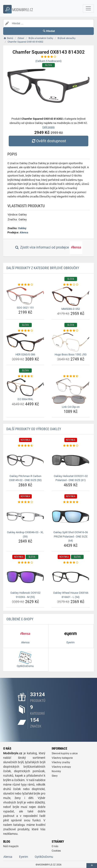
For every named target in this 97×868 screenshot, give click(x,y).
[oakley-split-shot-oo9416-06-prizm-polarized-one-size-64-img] (71, 517)
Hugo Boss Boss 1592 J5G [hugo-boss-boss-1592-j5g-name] (71, 354)
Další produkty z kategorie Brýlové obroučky (43, 268)
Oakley (22, 228)
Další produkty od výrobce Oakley (34, 429)
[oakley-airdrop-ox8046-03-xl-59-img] (25, 517)
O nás (55, 846)
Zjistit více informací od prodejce (48, 248)
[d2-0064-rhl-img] (25, 387)
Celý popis (48, 127)
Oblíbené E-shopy (20, 619)
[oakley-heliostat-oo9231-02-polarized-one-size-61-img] (71, 460)
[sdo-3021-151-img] (25, 296)
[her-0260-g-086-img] (25, 342)
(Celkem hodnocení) (48, 61)
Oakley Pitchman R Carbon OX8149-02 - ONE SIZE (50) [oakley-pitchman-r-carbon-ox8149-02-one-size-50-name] (25, 478)
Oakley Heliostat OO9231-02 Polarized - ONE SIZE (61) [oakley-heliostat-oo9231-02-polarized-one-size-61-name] (71, 478)
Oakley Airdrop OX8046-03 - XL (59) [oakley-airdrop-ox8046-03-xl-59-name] (25, 534)
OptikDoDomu (44, 857)
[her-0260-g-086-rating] (25, 331)
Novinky (56, 771)
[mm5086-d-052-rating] (71, 285)
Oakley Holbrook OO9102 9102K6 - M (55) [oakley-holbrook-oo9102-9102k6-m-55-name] (25, 595)
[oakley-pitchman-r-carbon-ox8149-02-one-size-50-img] (25, 460)
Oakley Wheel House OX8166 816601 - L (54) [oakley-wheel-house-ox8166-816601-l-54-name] (71, 595)
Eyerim (24, 857)
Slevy (55, 776)
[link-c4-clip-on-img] (71, 391)
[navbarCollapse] (88, 9)
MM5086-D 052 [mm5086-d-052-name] (71, 309)
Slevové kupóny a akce (65, 753)
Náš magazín (11, 846)
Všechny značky (61, 762)
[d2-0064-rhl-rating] (25, 376)
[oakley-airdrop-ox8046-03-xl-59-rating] (25, 502)
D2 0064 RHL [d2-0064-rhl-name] (25, 399)
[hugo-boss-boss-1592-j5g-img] (71, 342)
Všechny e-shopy (61, 767)
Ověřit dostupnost (48, 141)
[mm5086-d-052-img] (71, 296)
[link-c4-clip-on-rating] (71, 376)
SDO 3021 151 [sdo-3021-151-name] (25, 308)
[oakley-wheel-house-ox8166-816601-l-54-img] (71, 577)
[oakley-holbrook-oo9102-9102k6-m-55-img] (25, 577)
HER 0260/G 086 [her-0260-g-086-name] (25, 354)
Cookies (56, 851)
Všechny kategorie (62, 758)
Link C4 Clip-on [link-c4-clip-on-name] (71, 407)
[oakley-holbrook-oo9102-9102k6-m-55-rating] (25, 563)
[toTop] (92, 866)
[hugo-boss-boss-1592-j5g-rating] (71, 331)
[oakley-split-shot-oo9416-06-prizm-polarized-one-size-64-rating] (71, 502)
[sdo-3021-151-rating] (25, 285)
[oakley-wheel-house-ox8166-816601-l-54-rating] (71, 563)
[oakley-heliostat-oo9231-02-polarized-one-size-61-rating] (71, 446)
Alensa (24, 232)
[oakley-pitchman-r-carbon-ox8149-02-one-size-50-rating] (25, 446)
